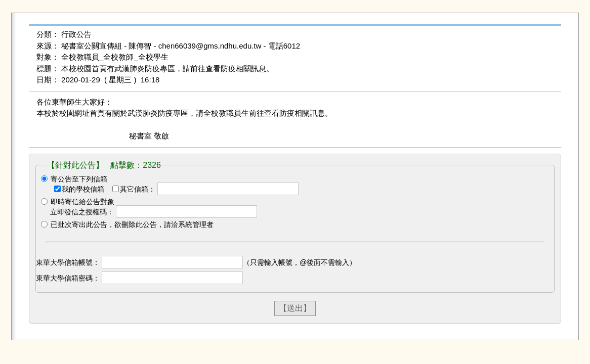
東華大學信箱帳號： (68, 262)
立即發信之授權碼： (82, 212)
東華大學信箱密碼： (68, 278)
